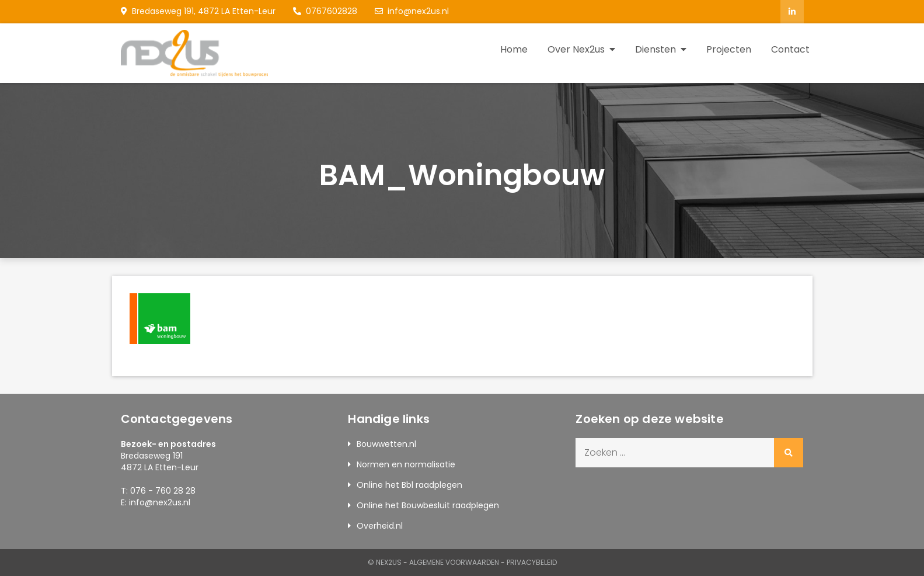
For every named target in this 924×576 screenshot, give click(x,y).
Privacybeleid (532, 562)
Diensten (655, 49)
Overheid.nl (380, 526)
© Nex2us (385, 562)
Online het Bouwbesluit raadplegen (428, 505)
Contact (790, 49)
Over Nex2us (576, 49)
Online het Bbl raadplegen (409, 485)
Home (514, 49)
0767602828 (325, 11)
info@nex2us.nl (412, 11)
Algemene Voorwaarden (454, 562)
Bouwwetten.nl (386, 444)
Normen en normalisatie (406, 464)
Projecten (729, 49)
